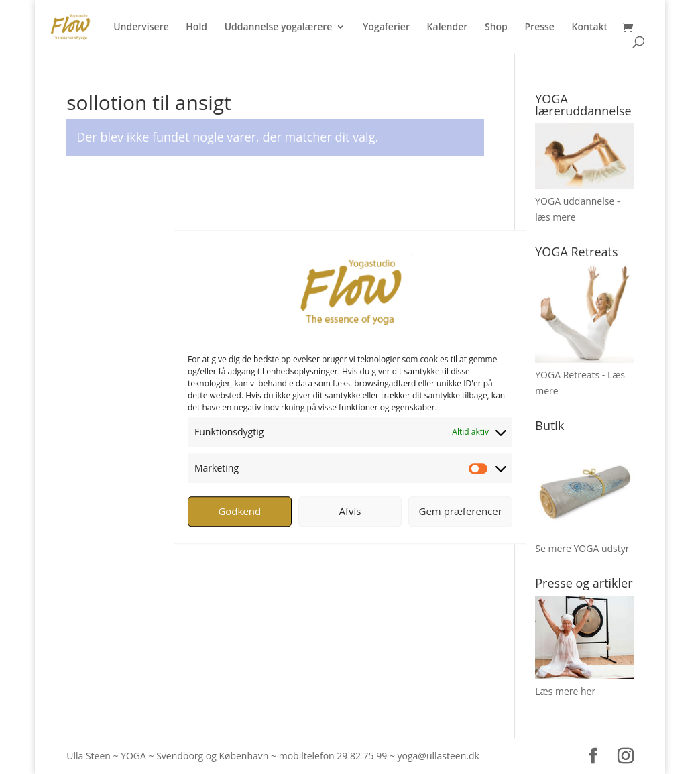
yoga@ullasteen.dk (439, 756)
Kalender (448, 27)
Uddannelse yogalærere (279, 27)
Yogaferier (386, 27)
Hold (196, 27)
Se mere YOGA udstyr (582, 548)
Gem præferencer (461, 511)
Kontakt (590, 27)
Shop (496, 27)
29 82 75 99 (362, 756)
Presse (539, 27)
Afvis (350, 511)
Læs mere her (565, 691)
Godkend (239, 511)
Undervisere (141, 27)
